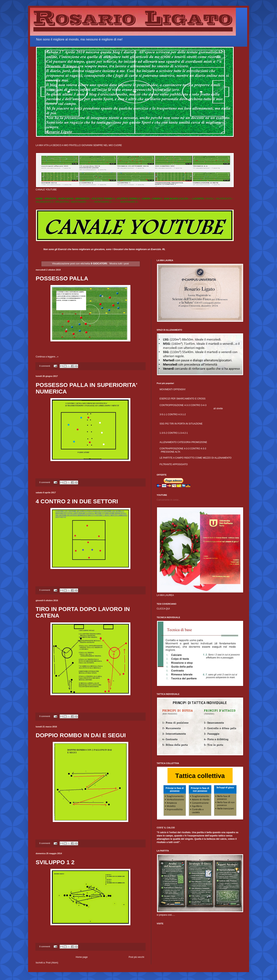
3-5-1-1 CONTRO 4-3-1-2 (173, 414)
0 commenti (45, 366)
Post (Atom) (52, 963)
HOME (39, 199)
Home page (82, 957)
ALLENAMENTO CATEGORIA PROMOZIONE (183, 442)
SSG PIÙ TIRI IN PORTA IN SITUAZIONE (181, 424)
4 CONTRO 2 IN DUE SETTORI (77, 501)
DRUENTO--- (52, 199)
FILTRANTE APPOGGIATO (174, 464)
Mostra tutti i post (119, 263)
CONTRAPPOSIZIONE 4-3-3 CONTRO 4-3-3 (183, 449)
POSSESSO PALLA (62, 278)
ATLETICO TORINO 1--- (104, 199)
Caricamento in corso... (169, 500)
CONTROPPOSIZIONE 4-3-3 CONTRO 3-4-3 (183, 405)
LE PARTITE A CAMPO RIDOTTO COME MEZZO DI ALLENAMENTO (196, 458)
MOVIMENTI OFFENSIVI (173, 389)
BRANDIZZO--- (84, 199)
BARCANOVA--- (67, 199)
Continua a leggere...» (47, 357)
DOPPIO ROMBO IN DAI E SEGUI (81, 735)
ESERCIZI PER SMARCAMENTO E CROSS (183, 399)
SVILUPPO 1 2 (55, 862)
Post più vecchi (136, 957)
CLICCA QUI (163, 609)
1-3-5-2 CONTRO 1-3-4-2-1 (174, 433)
